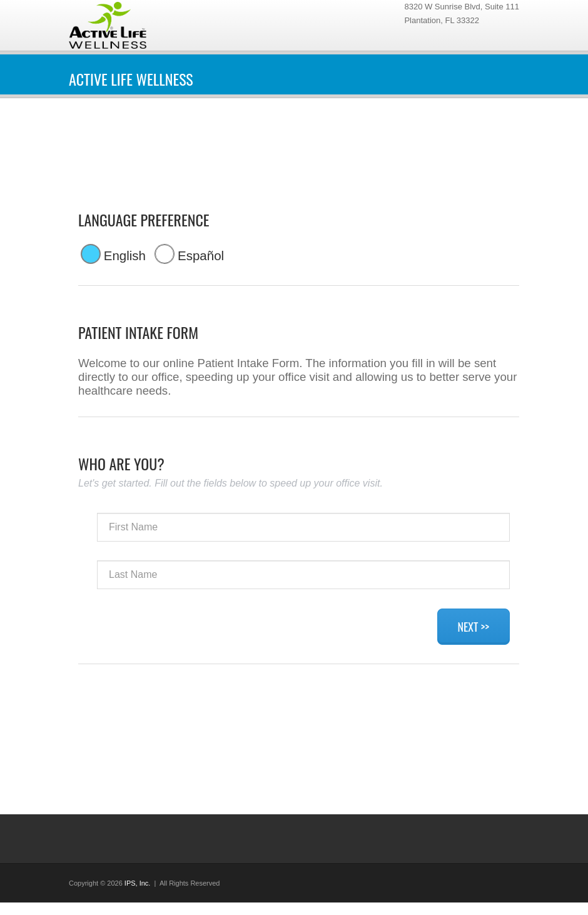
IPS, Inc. (138, 883)
